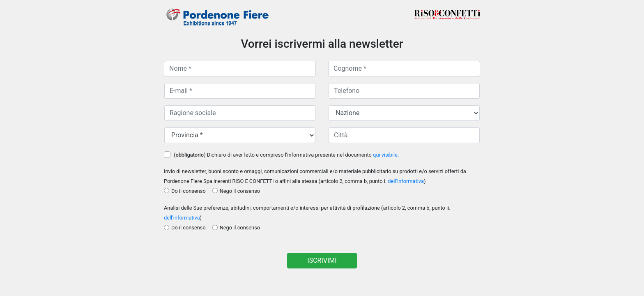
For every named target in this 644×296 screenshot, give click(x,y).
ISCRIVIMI (322, 260)
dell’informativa (406, 181)
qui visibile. (386, 155)
